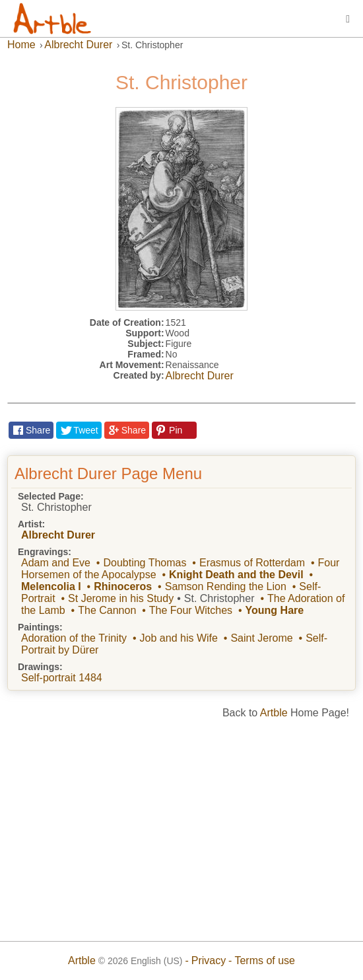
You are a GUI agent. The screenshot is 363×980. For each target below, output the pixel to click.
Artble (274, 713)
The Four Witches (191, 610)
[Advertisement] (181, 825)
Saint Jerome (261, 638)
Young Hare (275, 610)
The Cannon (107, 610)
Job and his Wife (179, 638)
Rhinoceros (123, 586)
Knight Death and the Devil (236, 575)
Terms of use (265, 961)
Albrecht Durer (200, 376)
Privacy (209, 961)
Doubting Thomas (145, 563)
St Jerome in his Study (121, 598)
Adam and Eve (56, 563)
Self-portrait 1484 (62, 678)
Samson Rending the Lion (226, 586)
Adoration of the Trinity (74, 638)
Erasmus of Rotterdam (252, 563)
